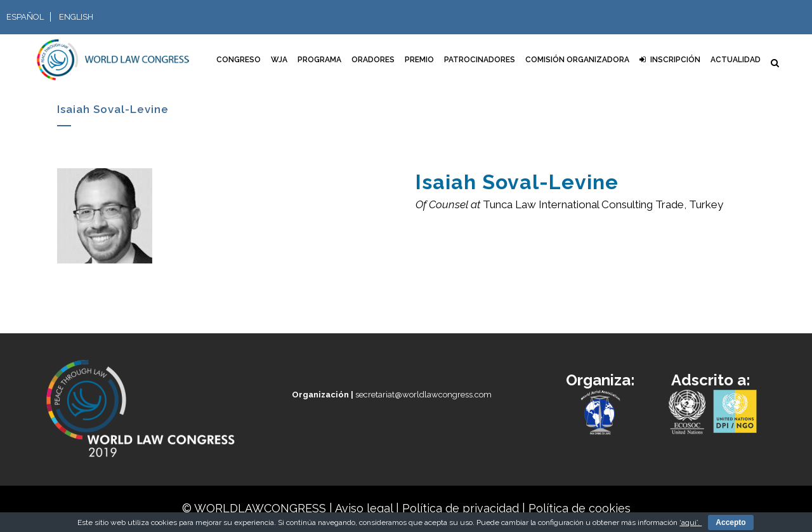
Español (25, 17)
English (76, 17)
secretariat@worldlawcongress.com (392, 395)
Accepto (730, 522)
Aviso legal (364, 508)
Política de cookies (580, 508)
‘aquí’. (691, 522)
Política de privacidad (461, 508)
